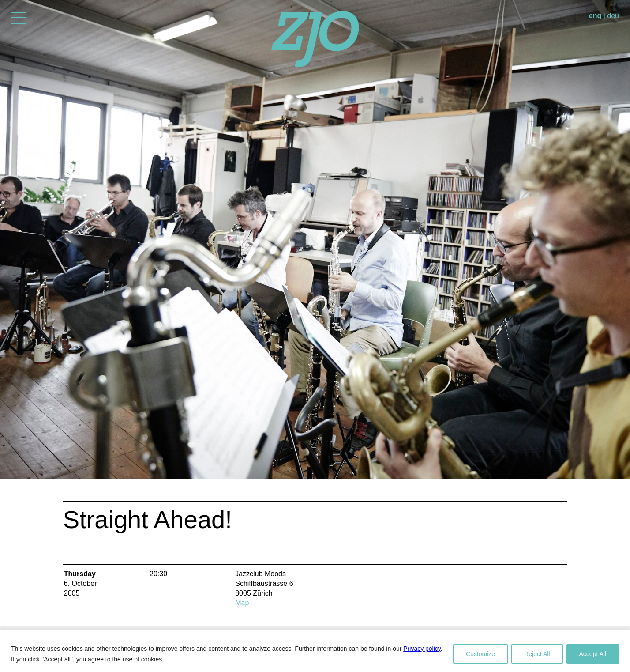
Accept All (593, 654)
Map (242, 603)
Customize (480, 654)
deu (613, 16)
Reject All (537, 654)
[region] (315, 651)
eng (595, 16)
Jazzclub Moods (261, 574)
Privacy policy (422, 649)
